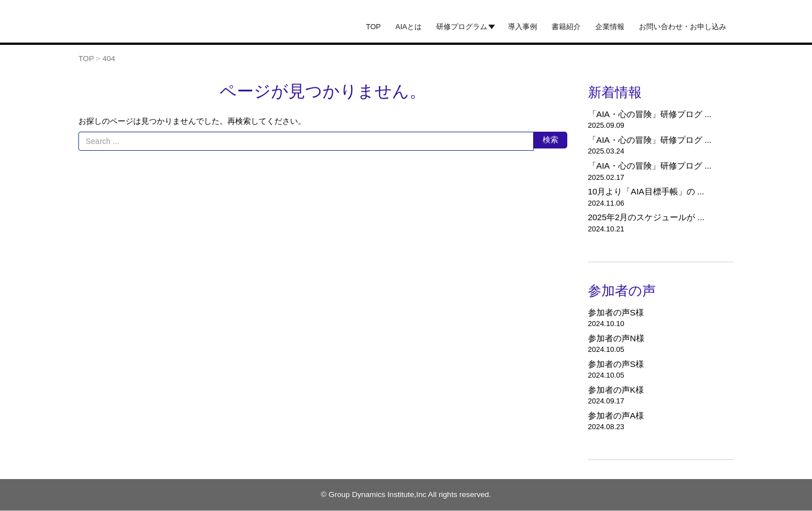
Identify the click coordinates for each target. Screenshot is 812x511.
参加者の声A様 (616, 415)
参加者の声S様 (616, 312)
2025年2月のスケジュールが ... (646, 217)
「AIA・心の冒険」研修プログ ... (650, 114)
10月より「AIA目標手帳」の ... (646, 191)
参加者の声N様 (616, 338)
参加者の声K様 (616, 390)
